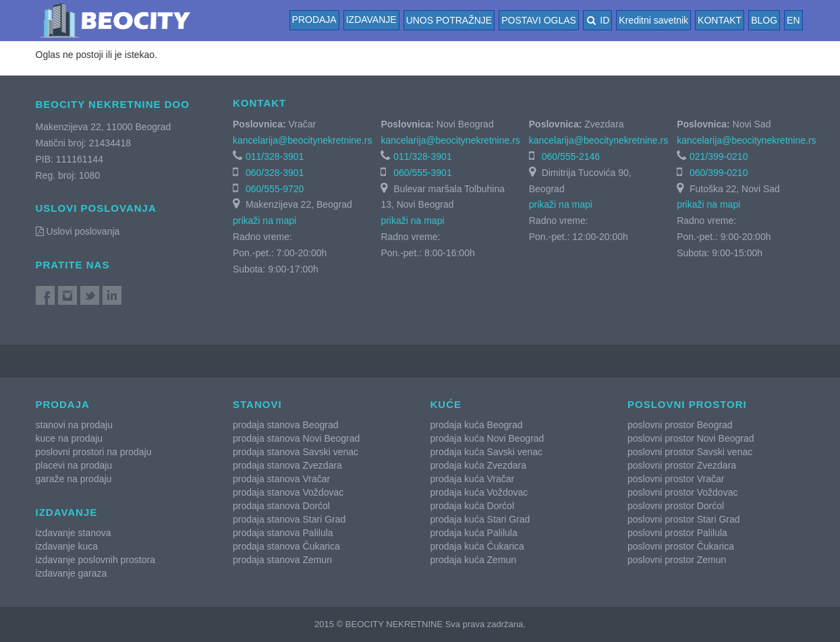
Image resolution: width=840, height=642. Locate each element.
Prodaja (314, 20)
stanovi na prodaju (74, 425)
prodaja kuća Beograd (477, 425)
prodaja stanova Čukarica (286, 546)
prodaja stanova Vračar (281, 479)
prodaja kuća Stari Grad (480, 519)
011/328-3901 (275, 156)
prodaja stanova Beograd (285, 425)
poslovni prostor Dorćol (676, 506)
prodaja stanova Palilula (283, 533)
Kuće (446, 404)
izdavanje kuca (67, 546)
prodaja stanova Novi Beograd (296, 438)
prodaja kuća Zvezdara (478, 465)
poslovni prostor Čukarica (681, 546)
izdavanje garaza (72, 573)
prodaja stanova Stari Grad (289, 519)
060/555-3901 (422, 173)
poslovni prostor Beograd (680, 425)
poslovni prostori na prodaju (94, 452)
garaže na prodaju (74, 479)
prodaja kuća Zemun (474, 560)
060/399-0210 (719, 173)
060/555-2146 (571, 156)
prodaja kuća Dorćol (473, 506)
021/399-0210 (719, 156)
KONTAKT (720, 20)
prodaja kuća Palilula (474, 533)
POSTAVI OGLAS (539, 20)
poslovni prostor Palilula (677, 533)
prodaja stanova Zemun (282, 560)
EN (793, 20)
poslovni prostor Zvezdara (682, 465)
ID (597, 20)
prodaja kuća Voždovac (479, 492)
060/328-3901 (275, 173)
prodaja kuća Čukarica (477, 546)
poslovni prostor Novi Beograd (691, 438)
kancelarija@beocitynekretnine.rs (302, 140)
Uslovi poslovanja (78, 231)
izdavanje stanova (74, 533)
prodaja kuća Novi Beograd (487, 438)
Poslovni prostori (687, 404)
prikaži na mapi (264, 221)
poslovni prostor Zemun (677, 560)
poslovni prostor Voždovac (682, 492)
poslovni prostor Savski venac (690, 452)
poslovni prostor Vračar (676, 479)
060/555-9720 (275, 189)
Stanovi (257, 404)
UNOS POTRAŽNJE (449, 20)
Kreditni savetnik (653, 20)
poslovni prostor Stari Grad (684, 519)
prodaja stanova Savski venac (296, 452)
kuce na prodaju (69, 438)
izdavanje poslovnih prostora (95, 560)
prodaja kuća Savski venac (487, 452)
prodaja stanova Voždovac (288, 492)
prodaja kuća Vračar (473, 479)
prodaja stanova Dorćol (281, 506)
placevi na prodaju (74, 465)
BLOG (764, 20)
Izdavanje (371, 20)
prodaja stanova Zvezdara (287, 465)
